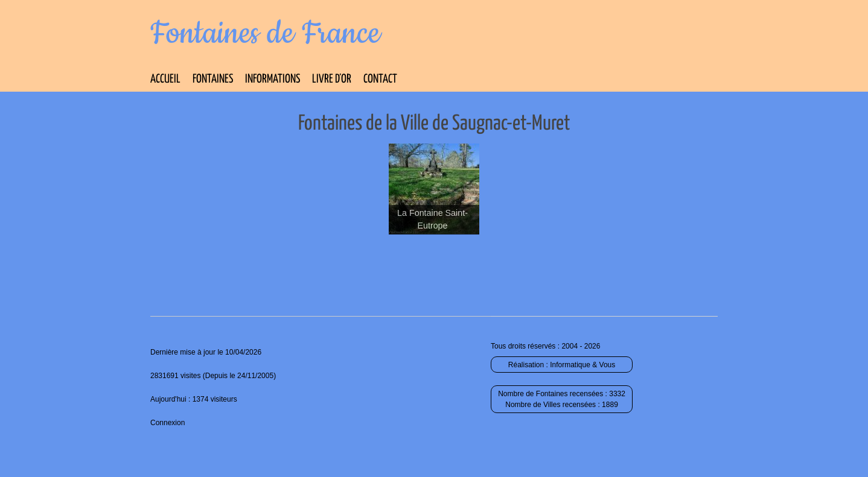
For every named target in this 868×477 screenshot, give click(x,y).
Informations (273, 79)
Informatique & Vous (582, 365)
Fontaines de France (265, 34)
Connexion (168, 423)
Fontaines (213, 79)
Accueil (165, 79)
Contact (380, 79)
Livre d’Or (332, 79)
